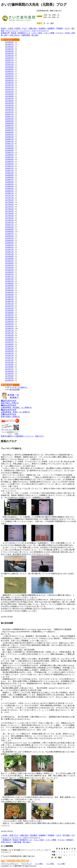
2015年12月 (9, 250)
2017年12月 (9, 195)
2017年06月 (9, 209)
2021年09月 (9, 94)
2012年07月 (9, 342)
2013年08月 (9, 313)
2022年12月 (9, 60)
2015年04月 (9, 268)
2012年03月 (9, 351)
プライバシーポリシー (9, 864)
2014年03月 (9, 297)
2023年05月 (9, 49)
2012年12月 (9, 331)
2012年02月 (9, 353)
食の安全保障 (15, 390)
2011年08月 (9, 367)
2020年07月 (9, 126)
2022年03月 (9, 80)
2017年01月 (9, 220)
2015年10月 (9, 254)
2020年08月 (9, 123)
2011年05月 (9, 374)
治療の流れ (33, 28)
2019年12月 (9, 141)
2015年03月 (9, 270)
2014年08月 (9, 286)
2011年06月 (9, 371)
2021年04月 (9, 105)
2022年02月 (9, 83)
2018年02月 (9, 191)
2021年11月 (9, 89)
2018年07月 (9, 180)
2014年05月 (9, 292)
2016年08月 (9, 232)
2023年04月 (9, 51)
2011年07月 (9, 369)
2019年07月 (9, 153)
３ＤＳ (67, 28)
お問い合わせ (15, 35)
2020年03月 (9, 135)
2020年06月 (9, 128)
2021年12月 (9, 87)
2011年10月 (9, 362)
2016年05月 (9, 238)
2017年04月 (9, 213)
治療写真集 (26, 35)
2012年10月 (9, 335)
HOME (3, 28)
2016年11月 (9, 225)
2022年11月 (9, 62)
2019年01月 (9, 166)
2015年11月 (9, 252)
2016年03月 (9, 243)
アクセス (60, 33)
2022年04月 (9, 78)
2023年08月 (9, 42)
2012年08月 (9, 340)
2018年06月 (9, 182)
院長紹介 (70, 840)
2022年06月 (9, 74)
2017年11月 (9, 198)
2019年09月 (9, 148)
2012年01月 (9, 356)
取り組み (35, 35)
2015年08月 (9, 259)
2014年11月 (9, 279)
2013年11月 (9, 306)
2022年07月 (9, 71)
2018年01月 (9, 193)
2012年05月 (9, 347)
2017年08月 (9, 204)
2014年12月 (9, 277)
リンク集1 (39, 864)
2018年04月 (9, 186)
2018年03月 (9, 189)
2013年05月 (9, 319)
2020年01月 (9, 139)
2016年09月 (9, 229)
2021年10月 (9, 92)
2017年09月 (9, 202)
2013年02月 (9, 326)
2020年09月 (9, 121)
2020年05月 (9, 130)
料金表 (14, 33)
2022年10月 (9, 65)
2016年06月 (9, 236)
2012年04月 (9, 349)
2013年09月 (9, 310)
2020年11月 (9, 117)
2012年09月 (9, 337)
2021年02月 (9, 110)
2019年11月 (9, 144)
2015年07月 (9, 261)
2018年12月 (9, 168)
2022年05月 (9, 76)
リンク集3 (61, 864)
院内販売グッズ (24, 33)
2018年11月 (9, 171)
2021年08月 (9, 96)
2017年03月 (9, 216)
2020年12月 (9, 114)
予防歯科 (59, 28)
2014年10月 (9, 281)
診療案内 (51, 28)
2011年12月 (9, 358)
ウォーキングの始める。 (19, 387)
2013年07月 (9, 315)
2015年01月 (9, 274)
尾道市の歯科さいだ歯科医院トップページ (17, 436)
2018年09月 (9, 175)
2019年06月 (9, 155)
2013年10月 (9, 308)
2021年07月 (9, 99)
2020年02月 (9, 137)
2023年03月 (9, 53)
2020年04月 (9, 132)
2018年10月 (9, 173)
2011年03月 (9, 378)
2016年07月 (9, 234)
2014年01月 (9, 301)
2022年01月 (9, 85)
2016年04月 (9, 241)
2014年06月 (9, 290)
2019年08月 (9, 150)
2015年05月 (9, 265)
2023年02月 (9, 56)
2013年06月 (9, 317)
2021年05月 (9, 103)
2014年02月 (9, 299)
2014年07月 (9, 288)
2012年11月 (9, 333)
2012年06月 (9, 344)
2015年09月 (9, 256)
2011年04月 (9, 376)
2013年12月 (9, 304)
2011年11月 (9, 360)
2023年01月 (9, 58)
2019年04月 (9, 159)
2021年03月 (9, 108)
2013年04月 (9, 322)
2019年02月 (9, 164)
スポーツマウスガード (40, 31)
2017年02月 (9, 218)
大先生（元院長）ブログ (17, 28)
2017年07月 (9, 207)
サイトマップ (27, 864)
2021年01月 (9, 112)
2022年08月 (9, 69)
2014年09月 (9, 283)
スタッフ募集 (49, 33)
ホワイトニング (12, 31)
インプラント (25, 31)
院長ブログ (40, 436)
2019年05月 (9, 157)
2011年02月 (9, 380)
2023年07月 (9, 44)
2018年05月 (9, 184)
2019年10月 (9, 146)
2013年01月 (9, 328)
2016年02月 (9, 245)
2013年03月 (9, 324)
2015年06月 (9, 263)
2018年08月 (9, 177)
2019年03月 (9, 162)
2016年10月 (9, 227)
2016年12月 (9, 223)
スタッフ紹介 (37, 33)
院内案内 (42, 28)
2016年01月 (9, 247)
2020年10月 (9, 119)
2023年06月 (9, 47)
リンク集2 (50, 864)
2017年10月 (9, 200)
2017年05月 (9, 211)
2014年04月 (9, 295)
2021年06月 (9, 101)
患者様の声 (5, 33)
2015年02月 (9, 272)
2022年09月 (9, 67)
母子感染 (66, 835)
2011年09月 (9, 365)
